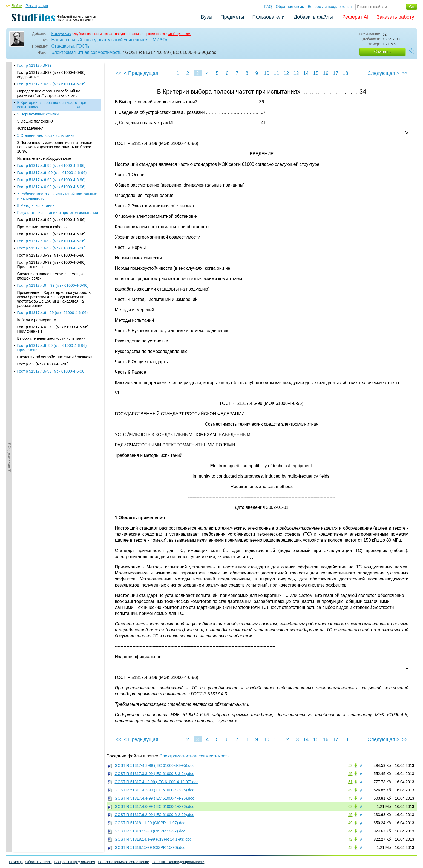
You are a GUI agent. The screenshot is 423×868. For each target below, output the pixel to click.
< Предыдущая (141, 73)
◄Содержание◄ (10, 158)
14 (306, 73)
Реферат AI (355, 17)
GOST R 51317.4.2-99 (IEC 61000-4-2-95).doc (155, 790)
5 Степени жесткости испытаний (46, 111)
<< (119, 73)
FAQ (268, 7)
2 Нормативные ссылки (38, 89)
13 (296, 73)
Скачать (382, 52)
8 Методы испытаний (36, 181)
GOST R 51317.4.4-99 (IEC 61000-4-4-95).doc (155, 798)
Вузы (207, 17)
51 (350, 782)
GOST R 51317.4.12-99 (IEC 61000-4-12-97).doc (157, 782)
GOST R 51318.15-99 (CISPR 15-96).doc (150, 847)
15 (316, 73)
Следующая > (383, 73)
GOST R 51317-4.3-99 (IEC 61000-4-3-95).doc (155, 765)
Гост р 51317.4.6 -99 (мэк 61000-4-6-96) (52, 148)
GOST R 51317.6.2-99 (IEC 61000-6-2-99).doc (155, 815)
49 (350, 790)
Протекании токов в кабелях (42, 202)
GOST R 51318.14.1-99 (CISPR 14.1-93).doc (153, 839)
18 (345, 73)
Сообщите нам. (179, 34)
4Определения (30, 104)
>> (405, 73)
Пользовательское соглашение (123, 862)
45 (350, 774)
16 (326, 73)
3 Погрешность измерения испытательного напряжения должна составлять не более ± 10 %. (56, 122)
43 (350, 847)
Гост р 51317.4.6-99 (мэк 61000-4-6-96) (51, 141)
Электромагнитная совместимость (87, 52)
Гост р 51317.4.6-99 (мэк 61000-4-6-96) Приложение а (51, 240)
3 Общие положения (35, 97)
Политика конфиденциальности (178, 862)
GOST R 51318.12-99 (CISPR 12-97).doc (150, 831)
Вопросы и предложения (330, 7)
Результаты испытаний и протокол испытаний (58, 188)
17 (335, 73)
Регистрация (37, 6)
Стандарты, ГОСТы (71, 46)
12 (286, 73)
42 (350, 839)
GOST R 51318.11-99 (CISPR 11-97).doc (150, 823)
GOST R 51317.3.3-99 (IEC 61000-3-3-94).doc (155, 774)
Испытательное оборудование (44, 134)
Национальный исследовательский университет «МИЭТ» (110, 40)
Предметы (232, 17)
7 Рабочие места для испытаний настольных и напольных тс (57, 172)
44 (350, 831)
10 (266, 73)
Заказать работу (395, 17)
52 (350, 765)
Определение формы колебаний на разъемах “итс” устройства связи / (49, 69)
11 (276, 73)
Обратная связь (290, 7)
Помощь (16, 862)
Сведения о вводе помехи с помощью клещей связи (51, 251)
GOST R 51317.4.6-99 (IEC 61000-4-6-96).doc (155, 806)
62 (350, 806)
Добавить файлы (313, 17)
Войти (17, 6)
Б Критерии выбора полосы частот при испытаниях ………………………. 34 (52, 80)
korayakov (61, 34)
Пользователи (268, 17)
